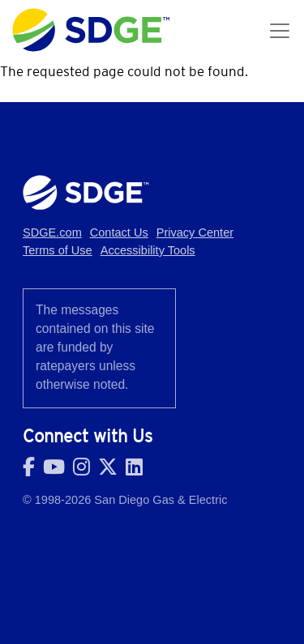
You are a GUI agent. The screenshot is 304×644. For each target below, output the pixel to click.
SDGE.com (52, 232)
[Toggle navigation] (280, 31)
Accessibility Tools (148, 250)
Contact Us (119, 232)
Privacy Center (195, 232)
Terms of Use (58, 250)
